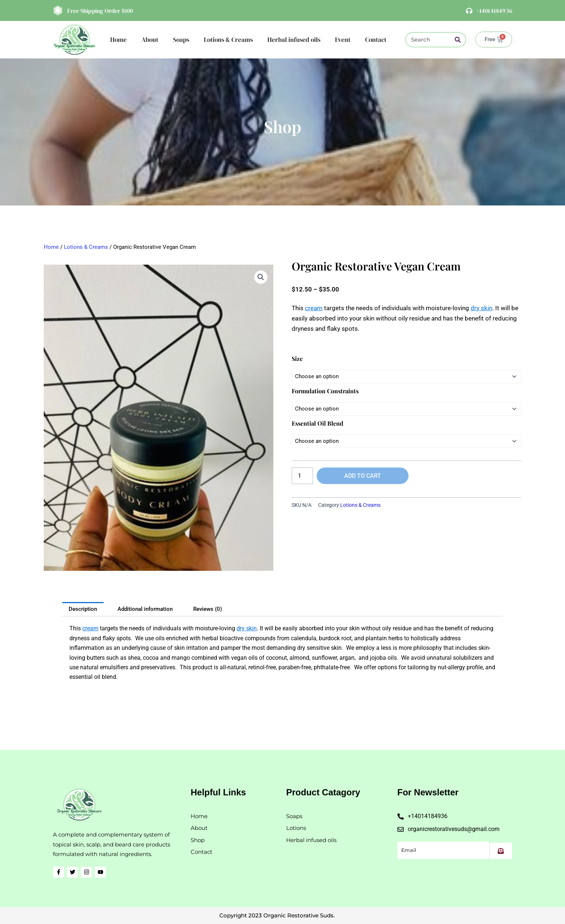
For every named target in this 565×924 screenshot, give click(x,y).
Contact (376, 40)
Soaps (181, 40)
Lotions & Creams (228, 40)
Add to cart (363, 476)
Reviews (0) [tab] (208, 609)
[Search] (458, 40)
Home (118, 40)
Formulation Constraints (325, 391)
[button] (261, 277)
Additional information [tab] (145, 609)
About (150, 40)
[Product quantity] (302, 476)
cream (314, 308)
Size (297, 359)
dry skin (481, 308)
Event (343, 40)
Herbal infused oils (294, 40)
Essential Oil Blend (318, 423)
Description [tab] (83, 609)
